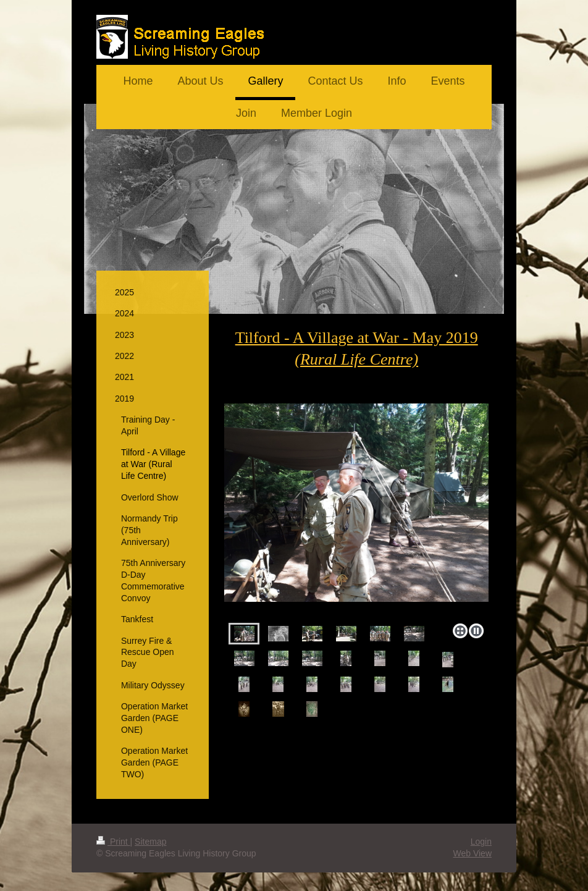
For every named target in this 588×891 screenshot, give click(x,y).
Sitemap (150, 842)
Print (113, 842)
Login (481, 842)
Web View (472, 853)
